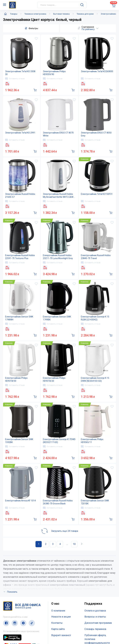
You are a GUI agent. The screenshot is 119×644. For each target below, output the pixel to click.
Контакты (57, 623)
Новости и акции (61, 617)
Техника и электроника (35, 14)
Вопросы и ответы (95, 617)
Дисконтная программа (98, 623)
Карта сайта (58, 629)
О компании (58, 611)
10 (74, 544)
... (67, 544)
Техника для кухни (85, 14)
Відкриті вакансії (61, 635)
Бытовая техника (61, 14)
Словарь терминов (95, 629)
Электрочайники (109, 14)
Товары (14, 14)
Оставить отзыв (15, 79)
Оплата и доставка (95, 611)
